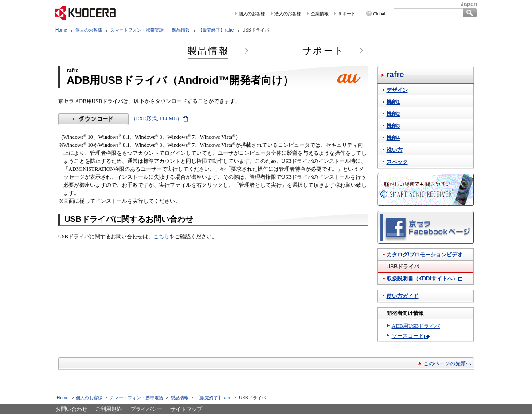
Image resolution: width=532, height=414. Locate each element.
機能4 (393, 138)
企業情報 (320, 14)
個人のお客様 (252, 14)
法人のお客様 (288, 14)
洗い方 (395, 150)
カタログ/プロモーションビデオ (424, 255)
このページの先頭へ (447, 363)
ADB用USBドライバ (416, 326)
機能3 (393, 126)
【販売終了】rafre (216, 30)
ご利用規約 (109, 409)
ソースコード (408, 336)
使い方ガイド (403, 296)
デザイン (397, 90)
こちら (161, 237)
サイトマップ (186, 409)
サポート (347, 14)
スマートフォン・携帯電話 (137, 30)
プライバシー (146, 409)
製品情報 (181, 30)
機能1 (393, 102)
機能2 (393, 114)
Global (379, 14)
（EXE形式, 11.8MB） (120, 118)
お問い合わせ (71, 409)
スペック (397, 162)
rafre (395, 75)
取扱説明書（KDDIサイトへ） (422, 279)
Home (61, 30)
